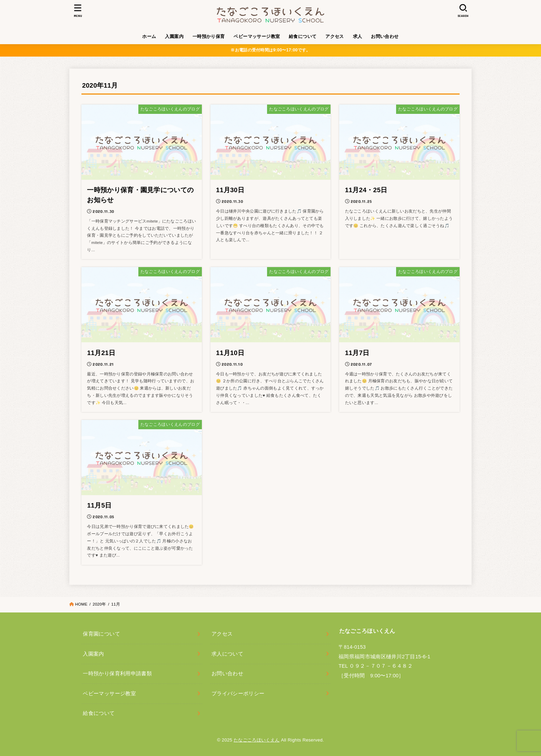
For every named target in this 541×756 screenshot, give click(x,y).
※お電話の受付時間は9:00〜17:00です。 (270, 50)
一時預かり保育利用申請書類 (117, 674)
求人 (358, 36)
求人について (227, 654)
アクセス (335, 36)
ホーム (149, 36)
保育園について (101, 634)
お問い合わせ (385, 36)
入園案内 (174, 36)
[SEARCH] (463, 11)
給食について (303, 36)
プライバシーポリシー (238, 694)
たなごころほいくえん (257, 740)
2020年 (99, 604)
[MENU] (78, 11)
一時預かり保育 (209, 36)
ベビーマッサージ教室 (257, 36)
